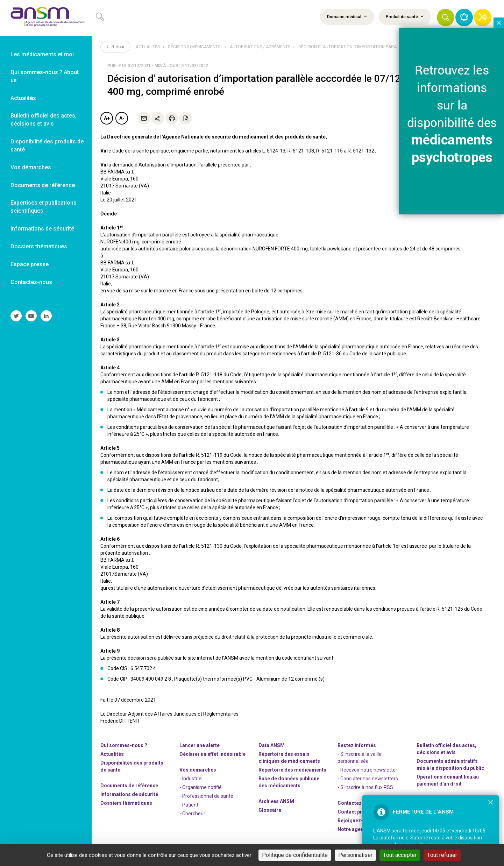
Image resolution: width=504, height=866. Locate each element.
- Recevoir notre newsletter (367, 770)
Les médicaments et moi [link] (42, 54)
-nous (356, 821)
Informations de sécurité (129, 794)
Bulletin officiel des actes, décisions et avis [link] (44, 120)
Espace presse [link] (30, 264)
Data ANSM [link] (272, 745)
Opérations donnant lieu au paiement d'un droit (448, 780)
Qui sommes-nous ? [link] (124, 745)
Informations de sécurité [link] (42, 229)
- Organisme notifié (201, 787)
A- (122, 118)
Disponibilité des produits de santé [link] (47, 145)
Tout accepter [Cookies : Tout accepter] (400, 855)
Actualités (148, 47)
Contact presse (355, 812)
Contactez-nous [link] (31, 282)
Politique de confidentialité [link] (295, 855)
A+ (107, 118)
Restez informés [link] (357, 745)
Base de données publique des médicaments (289, 782)
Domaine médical (347, 16)
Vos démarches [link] (31, 167)
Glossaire (270, 810)
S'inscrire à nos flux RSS (367, 787)
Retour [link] (115, 47)
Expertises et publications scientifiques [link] (44, 207)
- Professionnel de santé (206, 796)
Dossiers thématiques (126, 803)
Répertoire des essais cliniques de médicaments (289, 758)
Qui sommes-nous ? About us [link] (45, 76)
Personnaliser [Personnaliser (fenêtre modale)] (355, 855)
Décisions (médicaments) (195, 47)
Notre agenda (353, 829)
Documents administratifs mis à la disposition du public (450, 765)
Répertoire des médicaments (292, 770)
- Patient (189, 805)
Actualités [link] (23, 98)
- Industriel (191, 779)
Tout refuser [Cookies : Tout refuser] (442, 855)
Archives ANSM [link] (276, 801)
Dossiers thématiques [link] (39, 246)
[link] (46, 18)
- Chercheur (192, 814)
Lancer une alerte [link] (200, 745)
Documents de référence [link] (43, 185)
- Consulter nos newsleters (368, 779)
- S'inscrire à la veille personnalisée (360, 758)
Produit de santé (405, 16)
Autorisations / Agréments (260, 47)
